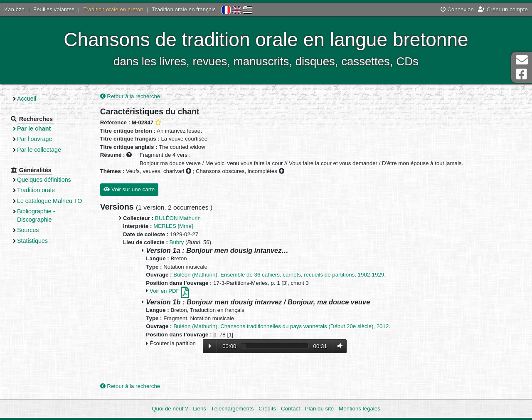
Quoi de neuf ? (170, 409)
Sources (28, 230)
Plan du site (319, 409)
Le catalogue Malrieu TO (49, 201)
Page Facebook (522, 74)
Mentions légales (360, 409)
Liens (199, 409)
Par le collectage (39, 150)
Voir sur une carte (129, 189)
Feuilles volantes (54, 9)
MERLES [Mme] (173, 226)
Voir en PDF (169, 291)
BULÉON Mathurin (178, 218)
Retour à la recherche (130, 96)
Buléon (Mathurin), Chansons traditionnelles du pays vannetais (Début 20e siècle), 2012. (282, 326)
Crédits (267, 409)
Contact (291, 409)
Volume (338, 346)
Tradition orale (36, 190)
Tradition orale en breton (113, 9)
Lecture (210, 346)
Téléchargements (233, 409)
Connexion (457, 9)
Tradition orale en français (184, 9)
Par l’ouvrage (34, 139)
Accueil (27, 99)
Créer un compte (503, 9)
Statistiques (32, 241)
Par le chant (34, 128)
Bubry (177, 242)
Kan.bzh (14, 9)
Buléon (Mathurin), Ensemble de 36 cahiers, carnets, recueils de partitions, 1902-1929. (280, 275)
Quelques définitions (44, 180)
